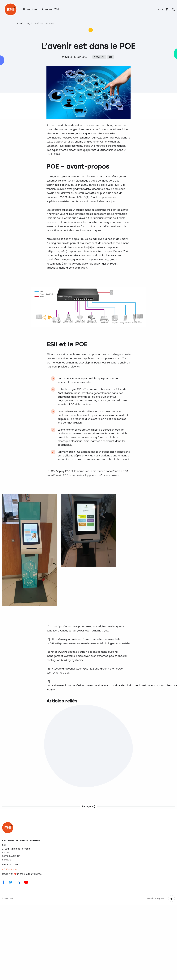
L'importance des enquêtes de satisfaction (28, 761)
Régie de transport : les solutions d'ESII (84, 761)
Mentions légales (155, 898)
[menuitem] (161, 9)
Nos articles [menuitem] (30, 9)
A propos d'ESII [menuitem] (50, 9)
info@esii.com (10, 869)
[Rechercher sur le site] (173, 9)
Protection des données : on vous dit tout (147, 761)
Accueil (20, 23)
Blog (28, 23)
